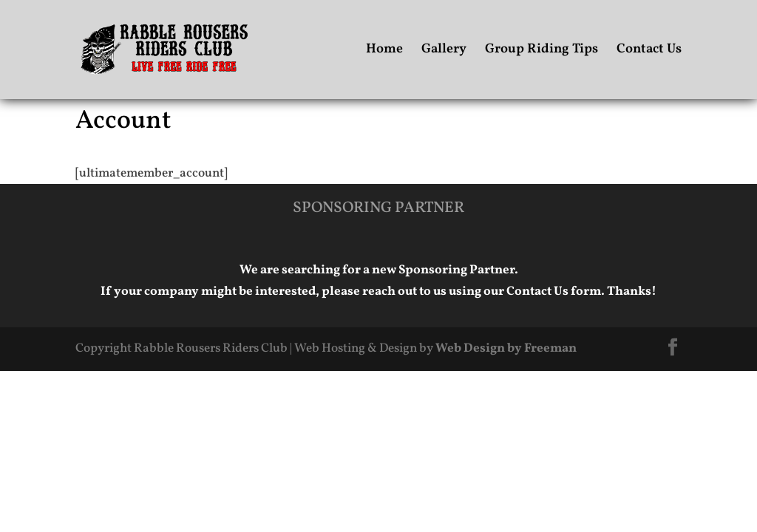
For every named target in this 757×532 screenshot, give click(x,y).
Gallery (444, 51)
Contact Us (649, 51)
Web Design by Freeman (506, 348)
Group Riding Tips (542, 51)
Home (384, 51)
